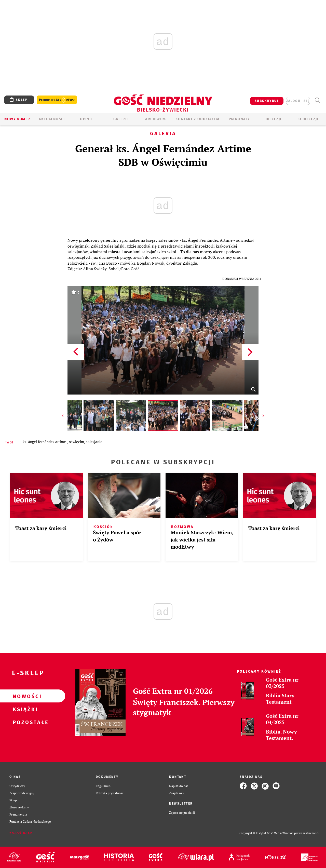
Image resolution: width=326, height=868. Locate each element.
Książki (24, 709)
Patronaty (239, 119)
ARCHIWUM (155, 119)
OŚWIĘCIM (76, 442)
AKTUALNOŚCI (52, 119)
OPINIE (86, 119)
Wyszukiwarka (317, 100)
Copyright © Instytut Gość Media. (261, 833)
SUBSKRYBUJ (267, 101)
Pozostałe (24, 722)
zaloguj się (298, 101)
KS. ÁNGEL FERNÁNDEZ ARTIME (45, 442)
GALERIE (121, 119)
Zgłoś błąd (21, 833)
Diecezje (274, 119)
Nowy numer (17, 119)
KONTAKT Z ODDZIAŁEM (198, 119)
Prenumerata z (57, 100)
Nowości (24, 696)
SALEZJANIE (94, 442)
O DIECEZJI (308, 119)
